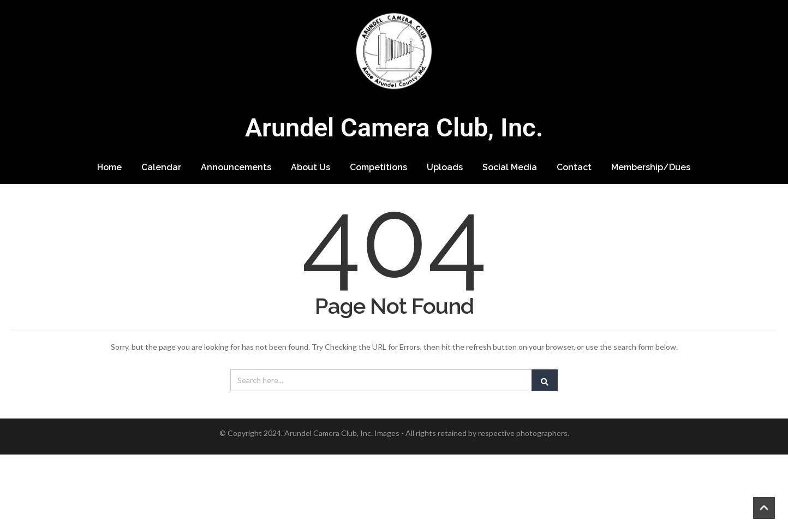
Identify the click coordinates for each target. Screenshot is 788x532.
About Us (311, 167)
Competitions (378, 167)
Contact (574, 167)
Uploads (445, 167)
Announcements (236, 167)
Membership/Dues (651, 167)
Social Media (510, 167)
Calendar (161, 167)
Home (109, 167)
